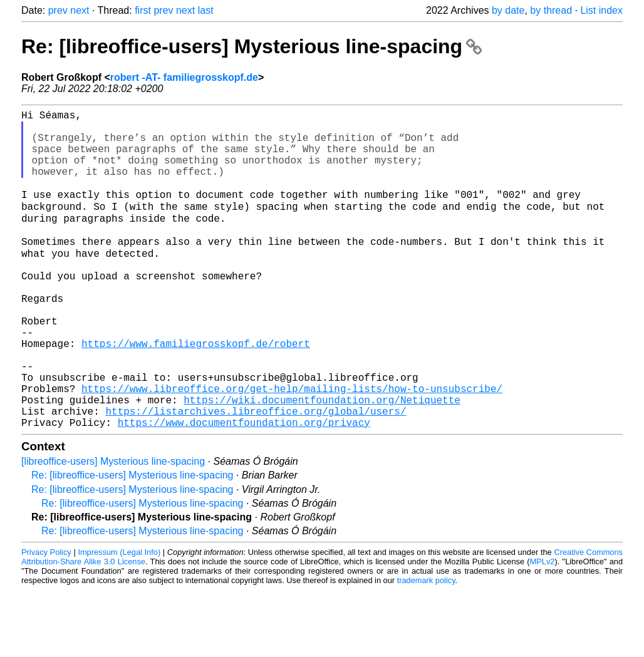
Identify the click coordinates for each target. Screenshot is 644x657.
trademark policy (426, 647)
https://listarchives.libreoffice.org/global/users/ (256, 475)
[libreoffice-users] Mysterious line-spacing (113, 528)
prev (58, 10)
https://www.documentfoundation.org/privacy (244, 489)
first (143, 10)
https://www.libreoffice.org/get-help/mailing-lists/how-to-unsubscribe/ (292, 448)
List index (601, 10)
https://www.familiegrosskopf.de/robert (196, 393)
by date (508, 10)
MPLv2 (543, 629)
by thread (551, 10)
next (80, 10)
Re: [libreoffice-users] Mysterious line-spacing (252, 46)
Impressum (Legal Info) (119, 619)
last (206, 10)
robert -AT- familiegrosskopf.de (184, 77)
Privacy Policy (46, 619)
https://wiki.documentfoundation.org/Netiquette (322, 462)
